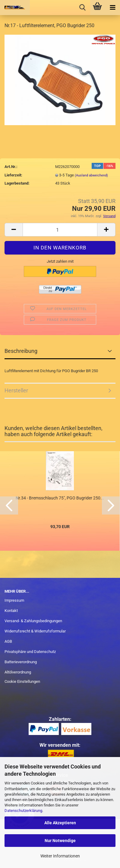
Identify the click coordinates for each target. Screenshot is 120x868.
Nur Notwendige (60, 841)
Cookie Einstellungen (22, 681)
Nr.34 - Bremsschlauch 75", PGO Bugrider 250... (60, 498)
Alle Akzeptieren (60, 823)
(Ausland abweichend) (91, 175)
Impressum (14, 600)
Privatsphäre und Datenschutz (30, 652)
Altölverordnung (18, 672)
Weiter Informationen (60, 856)
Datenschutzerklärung (23, 811)
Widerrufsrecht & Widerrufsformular (35, 631)
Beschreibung (21, 351)
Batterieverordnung (21, 662)
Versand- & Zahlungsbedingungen (33, 621)
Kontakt (11, 611)
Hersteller (16, 390)
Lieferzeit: (13, 175)
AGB (8, 641)
